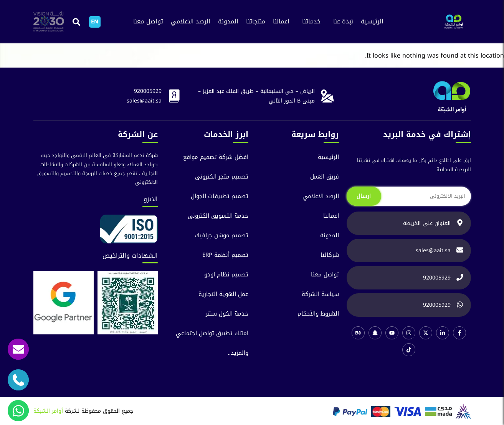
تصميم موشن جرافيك (222, 236)
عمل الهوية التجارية (223, 294)
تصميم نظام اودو (226, 275)
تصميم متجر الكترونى (222, 177)
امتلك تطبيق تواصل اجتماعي (212, 333)
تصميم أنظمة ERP (225, 255)
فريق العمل (325, 177)
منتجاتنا (256, 21)
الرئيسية (372, 21)
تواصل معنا (148, 21)
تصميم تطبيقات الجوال (220, 196)
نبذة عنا (343, 21)
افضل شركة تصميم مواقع (216, 157)
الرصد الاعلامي (191, 21)
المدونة (228, 21)
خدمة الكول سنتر (227, 314)
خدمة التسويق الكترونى (218, 216)
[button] (77, 22)
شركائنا (330, 255)
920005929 (148, 91)
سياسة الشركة (320, 294)
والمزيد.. (238, 353)
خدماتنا (311, 21)
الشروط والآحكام (318, 314)
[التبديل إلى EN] (95, 22)
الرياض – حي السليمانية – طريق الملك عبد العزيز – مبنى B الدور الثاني (256, 96)
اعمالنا (281, 21)
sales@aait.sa (144, 101)
